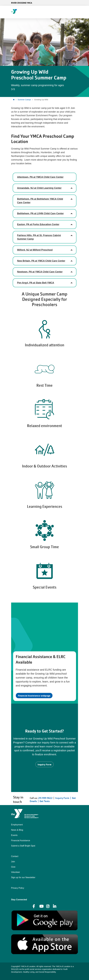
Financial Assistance (21, 840)
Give (13, 867)
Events (14, 835)
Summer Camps (24, 100)
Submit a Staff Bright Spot (23, 846)
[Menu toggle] (85, 11)
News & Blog (17, 830)
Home (14, 100)
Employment (17, 825)
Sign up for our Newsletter (23, 877)
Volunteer (16, 872)
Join (13, 862)
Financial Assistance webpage (34, 696)
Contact (15, 856)
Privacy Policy (18, 888)
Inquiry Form (44, 764)
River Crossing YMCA (22, 3)
